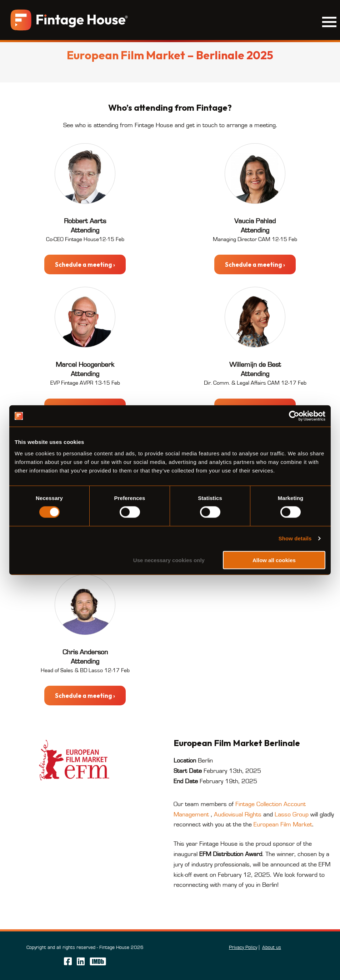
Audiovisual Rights (238, 815)
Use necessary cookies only (169, 560)
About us (272, 947)
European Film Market (283, 825)
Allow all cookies (274, 560)
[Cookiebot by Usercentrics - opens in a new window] (294, 416)
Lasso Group (292, 815)
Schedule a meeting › (85, 264)
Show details (295, 538)
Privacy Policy (243, 947)
